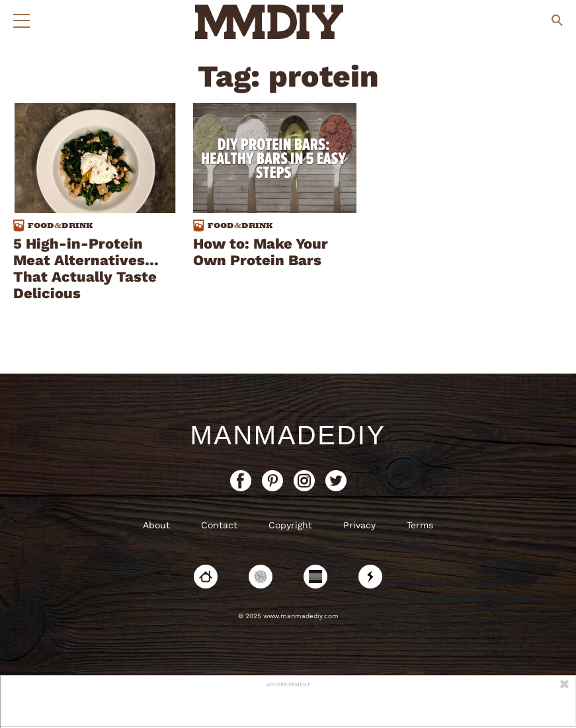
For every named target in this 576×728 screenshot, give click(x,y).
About (156, 525)
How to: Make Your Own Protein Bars (261, 252)
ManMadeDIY (288, 435)
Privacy (359, 525)
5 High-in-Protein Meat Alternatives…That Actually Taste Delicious (86, 268)
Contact (219, 525)
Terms (420, 525)
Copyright (290, 525)
